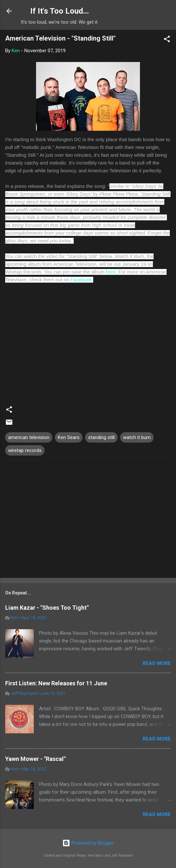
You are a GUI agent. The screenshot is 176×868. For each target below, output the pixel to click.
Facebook (81, 280)
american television (29, 437)
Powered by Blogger (88, 843)
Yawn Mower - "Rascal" (35, 759)
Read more (157, 663)
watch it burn (137, 437)
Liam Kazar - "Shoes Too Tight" (47, 608)
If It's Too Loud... (60, 11)
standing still (101, 437)
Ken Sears (69, 437)
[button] (167, 40)
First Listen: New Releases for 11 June (56, 683)
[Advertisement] (88, 522)
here (111, 272)
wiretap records (25, 450)
